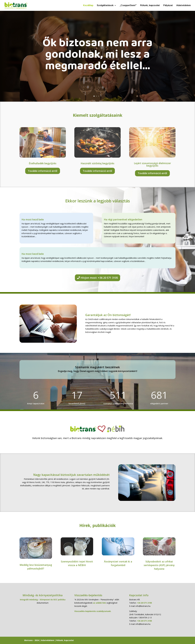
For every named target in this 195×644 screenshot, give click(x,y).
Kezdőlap (88, 6)
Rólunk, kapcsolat (150, 6)
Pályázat (168, 6)
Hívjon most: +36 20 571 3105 (99, 278)
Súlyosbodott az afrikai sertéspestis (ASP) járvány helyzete (159, 565)
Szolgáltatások (105, 6)
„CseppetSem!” (128, 6)
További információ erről (43, 171)
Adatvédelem (183, 6)
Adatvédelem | (49, 640)
